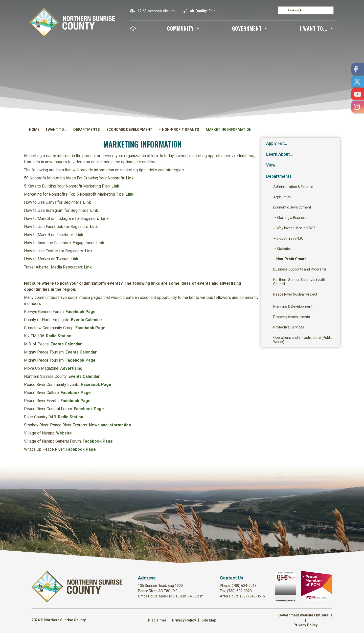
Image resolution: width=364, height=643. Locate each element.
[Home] (133, 28)
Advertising (155, 373)
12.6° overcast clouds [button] (156, 11)
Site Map (209, 630)
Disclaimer (157, 630)
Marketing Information (229, 130)
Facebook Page (165, 317)
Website (148, 438)
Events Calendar (171, 325)
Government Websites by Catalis (305, 625)
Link (214, 183)
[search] (304, 10)
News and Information (194, 430)
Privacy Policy (184, 630)
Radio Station (143, 341)
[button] (330, 10)
